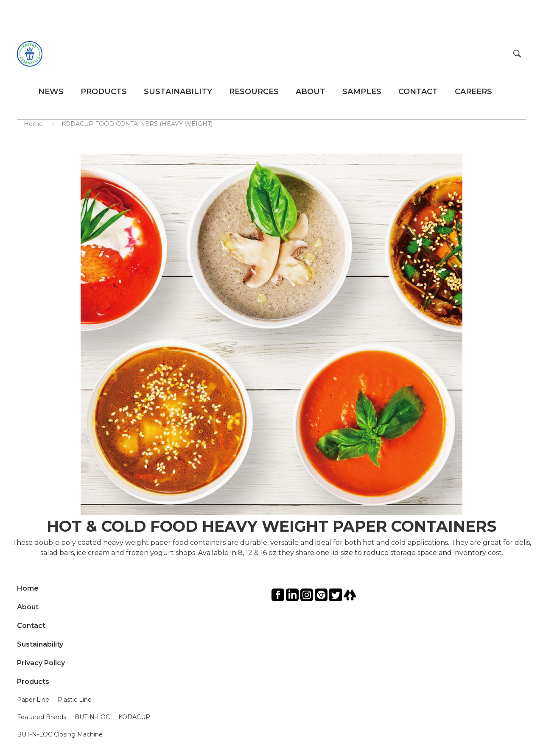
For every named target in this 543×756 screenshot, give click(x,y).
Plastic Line (75, 700)
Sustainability (40, 644)
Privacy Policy (41, 663)
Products (33, 682)
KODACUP (134, 717)
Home (33, 124)
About (28, 607)
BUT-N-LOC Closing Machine (60, 734)
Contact (31, 626)
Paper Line (33, 700)
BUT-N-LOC (92, 717)
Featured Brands (42, 717)
